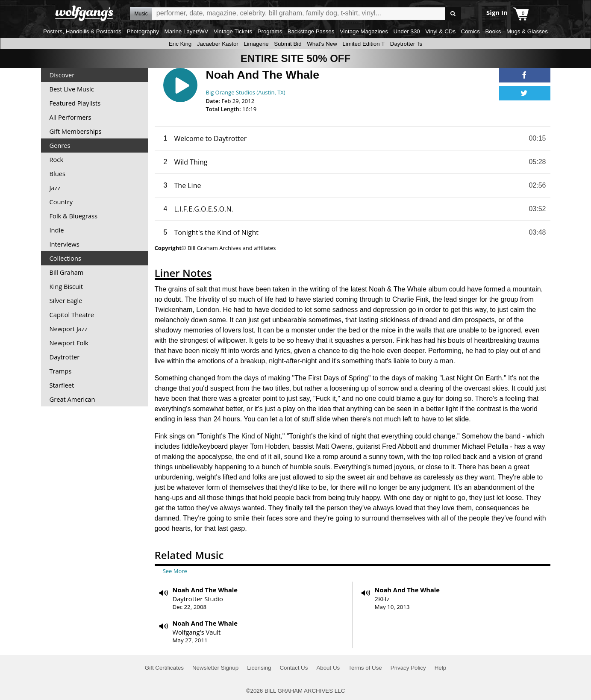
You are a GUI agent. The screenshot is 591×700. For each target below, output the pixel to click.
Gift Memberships (76, 131)
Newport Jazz (69, 329)
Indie (57, 230)
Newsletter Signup (215, 668)
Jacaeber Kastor (218, 44)
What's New (322, 44)
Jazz (55, 188)
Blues (57, 174)
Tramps (61, 371)
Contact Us (294, 668)
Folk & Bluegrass (74, 216)
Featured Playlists (75, 103)
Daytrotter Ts (406, 44)
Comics (470, 31)
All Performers (71, 117)
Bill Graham (67, 272)
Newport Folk (69, 343)
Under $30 (406, 31)
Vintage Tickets (233, 31)
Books (493, 31)
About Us (328, 668)
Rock (57, 159)
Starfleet (62, 385)
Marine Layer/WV (187, 31)
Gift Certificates (164, 668)
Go (453, 14)
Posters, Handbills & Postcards (82, 31)
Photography (143, 31)
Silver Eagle (66, 300)
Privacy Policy (408, 668)
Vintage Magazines (364, 31)
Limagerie (256, 44)
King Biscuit (66, 286)
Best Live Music (72, 89)
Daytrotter (65, 357)
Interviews (65, 244)
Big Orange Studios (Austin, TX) (246, 92)
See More (175, 571)
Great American (72, 399)
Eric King (180, 44)
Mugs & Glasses (527, 31)
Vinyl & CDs (440, 31)
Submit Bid (288, 44)
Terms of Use (365, 668)
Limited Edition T (363, 44)
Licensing (259, 668)
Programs (270, 31)
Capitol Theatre (72, 315)
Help (440, 668)
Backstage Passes (311, 31)
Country (61, 202)
